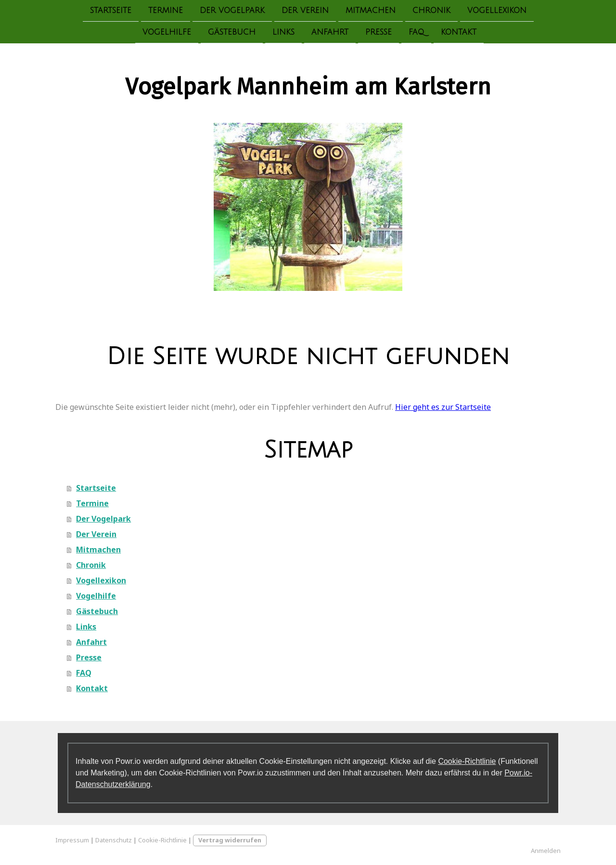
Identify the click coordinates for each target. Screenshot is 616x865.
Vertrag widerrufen (230, 840)
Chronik (431, 11)
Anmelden (546, 851)
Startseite (111, 11)
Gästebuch (232, 33)
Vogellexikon (497, 11)
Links (283, 33)
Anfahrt (330, 33)
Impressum (72, 840)
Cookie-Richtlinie (467, 761)
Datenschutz (114, 840)
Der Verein (305, 11)
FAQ (416, 33)
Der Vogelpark (232, 11)
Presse (379, 33)
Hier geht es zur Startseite (443, 407)
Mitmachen (371, 11)
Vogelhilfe (167, 33)
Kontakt (459, 33)
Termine (166, 11)
